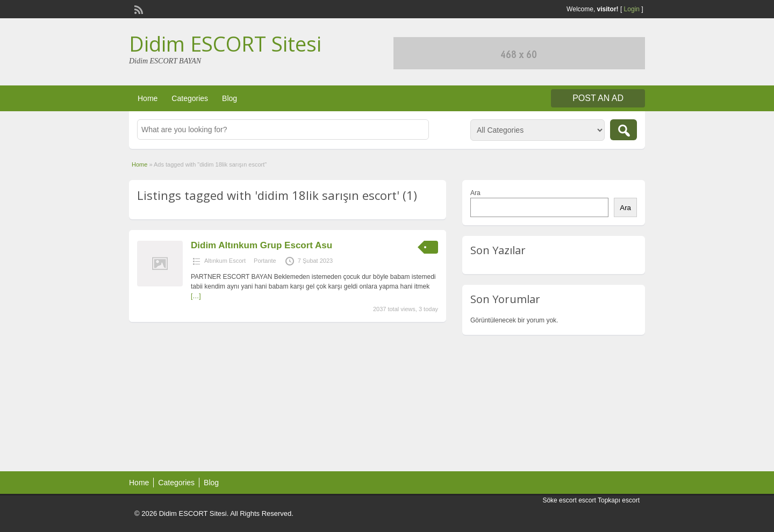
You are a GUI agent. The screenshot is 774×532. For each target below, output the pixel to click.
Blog (230, 98)
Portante (265, 261)
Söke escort (559, 500)
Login (632, 9)
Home (148, 98)
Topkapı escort (619, 500)
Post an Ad (598, 98)
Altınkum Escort (225, 261)
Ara (475, 193)
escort (587, 500)
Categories (190, 98)
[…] (196, 296)
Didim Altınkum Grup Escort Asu (261, 245)
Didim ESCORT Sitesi (225, 44)
